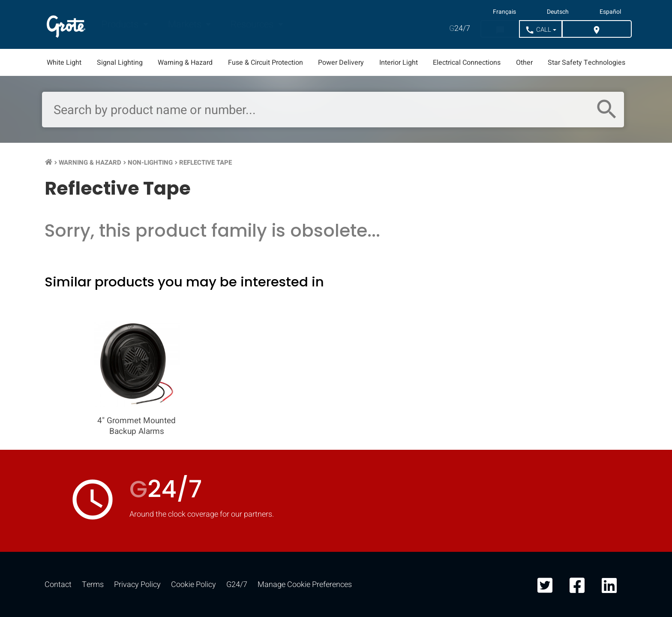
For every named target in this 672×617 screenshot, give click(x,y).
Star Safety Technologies (586, 63)
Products (121, 24)
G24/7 (237, 585)
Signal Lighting (120, 63)
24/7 (460, 29)
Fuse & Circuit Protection (265, 63)
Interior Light (399, 63)
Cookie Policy (193, 585)
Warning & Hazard (185, 63)
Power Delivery (341, 63)
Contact (58, 585)
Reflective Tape (205, 163)
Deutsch (558, 12)
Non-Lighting (150, 163)
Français (504, 12)
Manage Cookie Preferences (305, 585)
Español (610, 12)
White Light (64, 63)
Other (524, 63)
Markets (186, 24)
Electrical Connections (467, 63)
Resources (253, 24)
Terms (93, 585)
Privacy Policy (137, 585)
